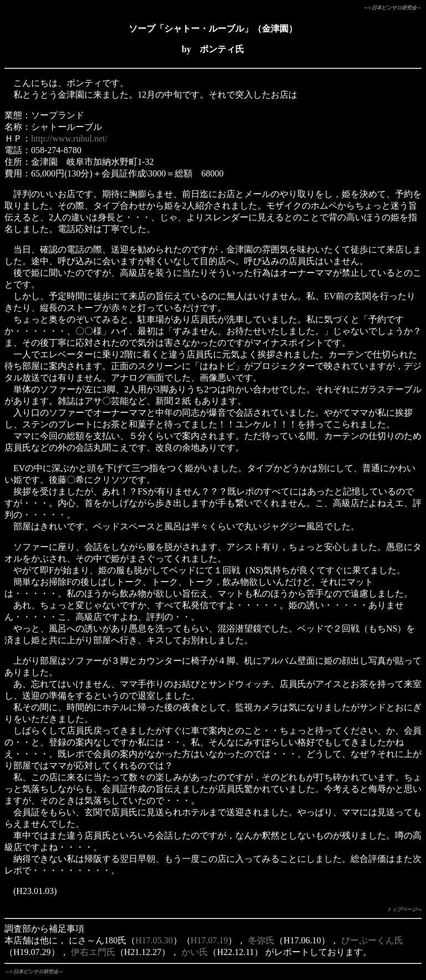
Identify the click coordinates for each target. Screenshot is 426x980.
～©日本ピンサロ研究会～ (392, 8)
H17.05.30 (154, 940)
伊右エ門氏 (93, 952)
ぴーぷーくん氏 (372, 940)
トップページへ (404, 910)
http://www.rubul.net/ (69, 138)
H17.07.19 (210, 940)
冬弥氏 (261, 940)
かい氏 (195, 952)
